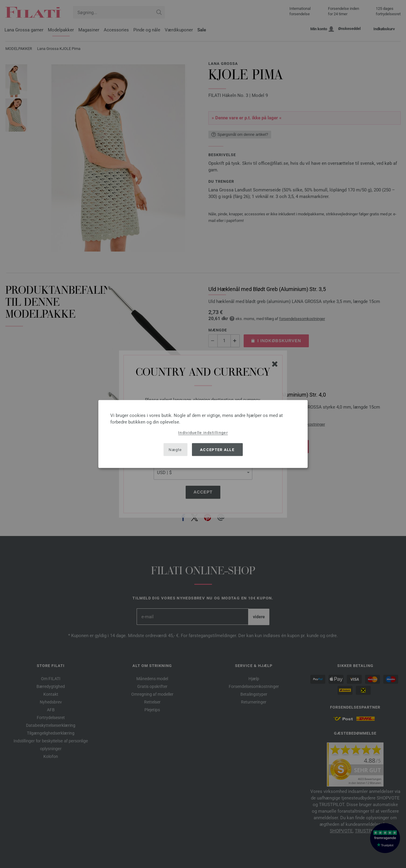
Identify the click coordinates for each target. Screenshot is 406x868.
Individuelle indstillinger (203, 433)
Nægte (175, 449)
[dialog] (203, 434)
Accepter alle (217, 449)
